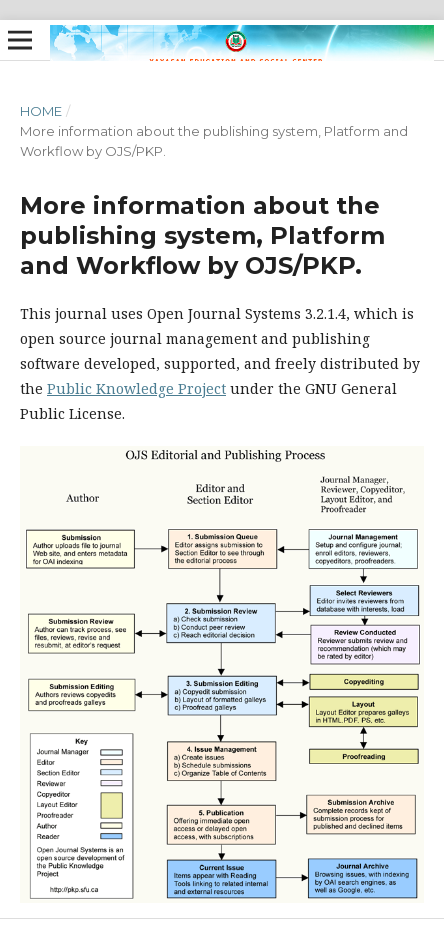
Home (41, 111)
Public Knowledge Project (136, 388)
